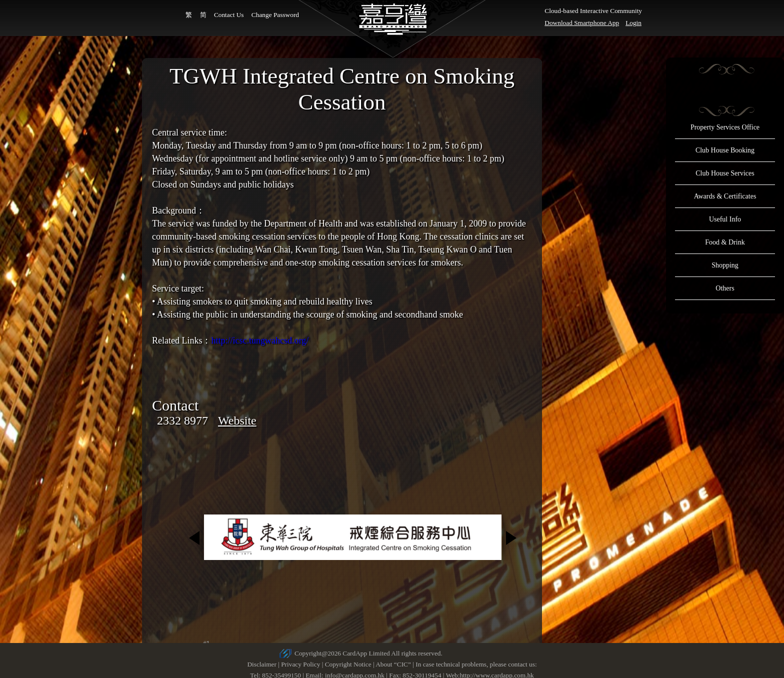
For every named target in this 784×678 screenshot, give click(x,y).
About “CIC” (393, 664)
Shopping (725, 265)
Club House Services (725, 173)
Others (725, 288)
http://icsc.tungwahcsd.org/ (260, 340)
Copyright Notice (348, 664)
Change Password (275, 15)
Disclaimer (261, 664)
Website (237, 420)
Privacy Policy (300, 664)
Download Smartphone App (582, 23)
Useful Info (725, 219)
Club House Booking (725, 150)
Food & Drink (725, 242)
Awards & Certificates (725, 196)
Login (633, 23)
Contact (175, 405)
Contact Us (229, 15)
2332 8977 (182, 420)
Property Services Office (725, 127)
